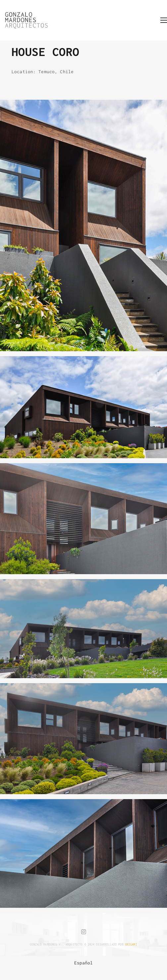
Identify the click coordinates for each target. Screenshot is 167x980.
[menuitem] (84, 963)
